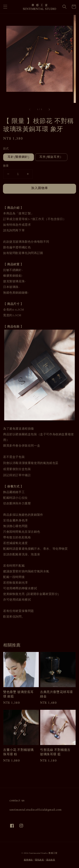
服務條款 (28, 860)
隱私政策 (39, 860)
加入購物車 (40, 188)
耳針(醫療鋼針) (19, 157)
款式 (6, 149)
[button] (5, 7)
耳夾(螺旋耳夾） (51, 157)
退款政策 (51, 860)
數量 (6, 166)
